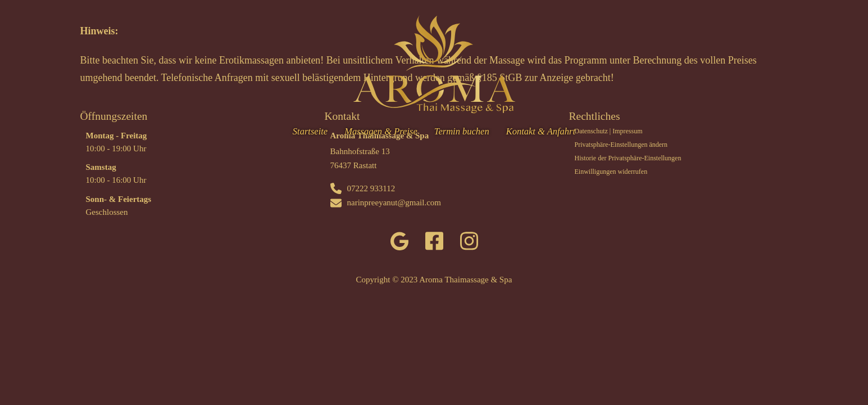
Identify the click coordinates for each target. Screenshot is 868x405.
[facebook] (434, 243)
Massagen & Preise (381, 131)
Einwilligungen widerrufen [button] (611, 172)
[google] (399, 244)
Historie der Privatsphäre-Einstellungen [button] (628, 158)
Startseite (310, 131)
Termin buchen (462, 131)
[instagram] (469, 243)
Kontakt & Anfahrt (541, 131)
